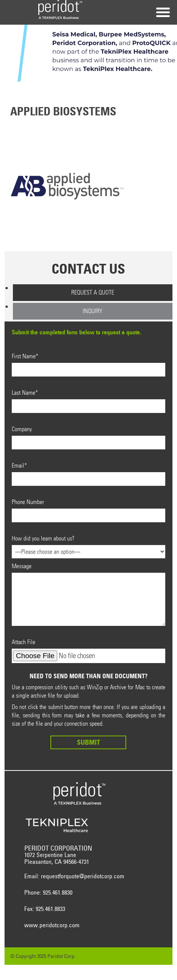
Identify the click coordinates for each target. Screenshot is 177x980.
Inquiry (92, 311)
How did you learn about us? (88, 545)
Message (88, 594)
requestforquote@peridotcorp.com (83, 876)
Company (88, 437)
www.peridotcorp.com (52, 925)
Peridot (60, 9)
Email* (88, 474)
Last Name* (88, 401)
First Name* (88, 365)
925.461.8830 (58, 892)
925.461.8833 (50, 909)
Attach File (88, 651)
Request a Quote (93, 292)
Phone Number (88, 510)
